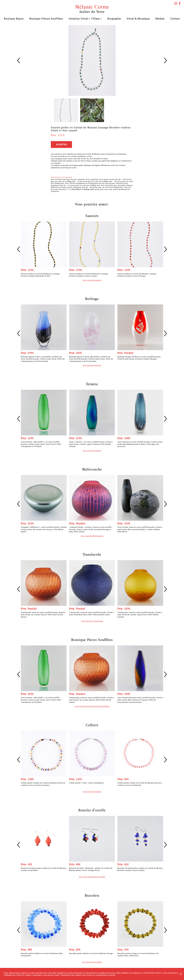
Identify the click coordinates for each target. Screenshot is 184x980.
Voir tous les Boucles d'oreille (92, 877)
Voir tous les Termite (92, 451)
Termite (92, 384)
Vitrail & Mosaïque (138, 19)
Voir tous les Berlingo (92, 365)
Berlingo (92, 299)
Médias (160, 19)
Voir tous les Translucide (92, 621)
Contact (175, 19)
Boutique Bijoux (14, 19)
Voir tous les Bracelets (92, 962)
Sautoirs (92, 216)
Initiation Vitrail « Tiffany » (85, 19)
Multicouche (92, 469)
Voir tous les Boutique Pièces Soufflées (92, 706)
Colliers (92, 725)
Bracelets (92, 895)
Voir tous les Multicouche (92, 536)
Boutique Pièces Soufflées (46, 19)
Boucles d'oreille (92, 810)
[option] (92, 60)
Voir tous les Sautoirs (92, 280)
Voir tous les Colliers (92, 792)
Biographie (114, 19)
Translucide (92, 554)
